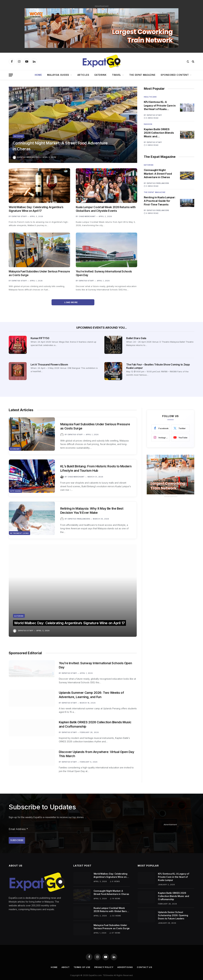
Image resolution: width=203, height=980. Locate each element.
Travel (116, 75)
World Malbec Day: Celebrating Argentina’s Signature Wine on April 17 (36, 209)
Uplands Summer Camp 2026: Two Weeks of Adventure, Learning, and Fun (93, 675)
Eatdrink (19, 134)
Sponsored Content (175, 75)
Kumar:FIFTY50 (40, 338)
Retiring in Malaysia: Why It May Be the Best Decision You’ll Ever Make (94, 512)
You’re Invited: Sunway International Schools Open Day (104, 273)
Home (38, 75)
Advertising (126, 962)
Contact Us (145, 962)
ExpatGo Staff (19, 216)
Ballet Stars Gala (136, 338)
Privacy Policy (104, 962)
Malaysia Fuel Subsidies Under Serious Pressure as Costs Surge (39, 273)
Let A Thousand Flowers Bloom (49, 365)
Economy (15, 451)
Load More (73, 302)
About (65, 962)
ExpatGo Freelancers (28, 157)
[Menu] (11, 75)
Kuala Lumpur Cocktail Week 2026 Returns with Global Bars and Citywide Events (106, 209)
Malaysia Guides (58, 75)
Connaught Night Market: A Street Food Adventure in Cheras (55, 145)
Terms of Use (82, 962)
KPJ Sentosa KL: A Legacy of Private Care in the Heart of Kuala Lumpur (159, 106)
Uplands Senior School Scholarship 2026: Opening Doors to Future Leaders (173, 910)
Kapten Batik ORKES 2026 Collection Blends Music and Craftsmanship (159, 133)
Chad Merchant (87, 216)
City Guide (15, 494)
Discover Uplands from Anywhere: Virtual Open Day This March (95, 744)
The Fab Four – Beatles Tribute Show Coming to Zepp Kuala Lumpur (158, 366)
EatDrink (101, 75)
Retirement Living (20, 536)
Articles (83, 75)
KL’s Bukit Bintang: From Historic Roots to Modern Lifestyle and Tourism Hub (92, 469)
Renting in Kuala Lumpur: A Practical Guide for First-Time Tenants (157, 202)
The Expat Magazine (142, 75)
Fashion (148, 124)
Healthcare (150, 97)
